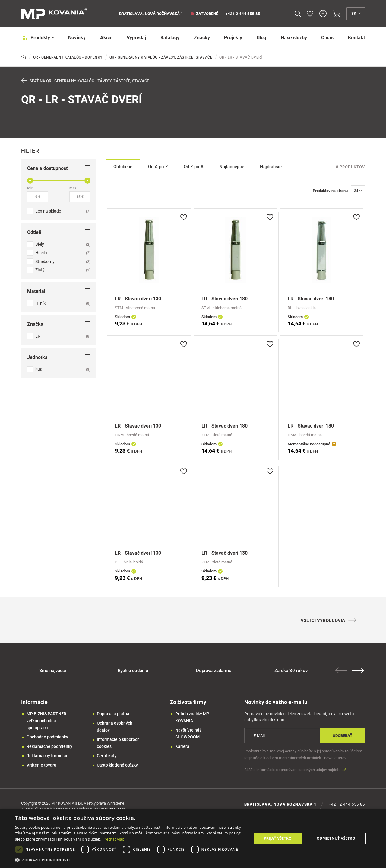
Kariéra (182, 749)
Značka (59, 324)
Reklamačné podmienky (49, 749)
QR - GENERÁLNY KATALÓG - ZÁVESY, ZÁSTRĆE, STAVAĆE (161, 57)
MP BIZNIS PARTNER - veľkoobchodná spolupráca (48, 723)
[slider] (30, 181)
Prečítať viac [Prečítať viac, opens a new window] (113, 839)
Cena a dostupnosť (59, 169)
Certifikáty (107, 758)
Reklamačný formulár (47, 758)
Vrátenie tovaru (41, 768)
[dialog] (193, 838)
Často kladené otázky (117, 768)
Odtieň (59, 233)
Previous (342, 673)
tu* (344, 772)
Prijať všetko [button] (278, 838)
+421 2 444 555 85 (243, 14)
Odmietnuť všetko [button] (336, 838)
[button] (130, 860)
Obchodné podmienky (47, 740)
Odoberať (342, 738)
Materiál (59, 291)
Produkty (37, 38)
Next (359, 673)
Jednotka (59, 358)
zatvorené (204, 14)
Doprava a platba (113, 716)
